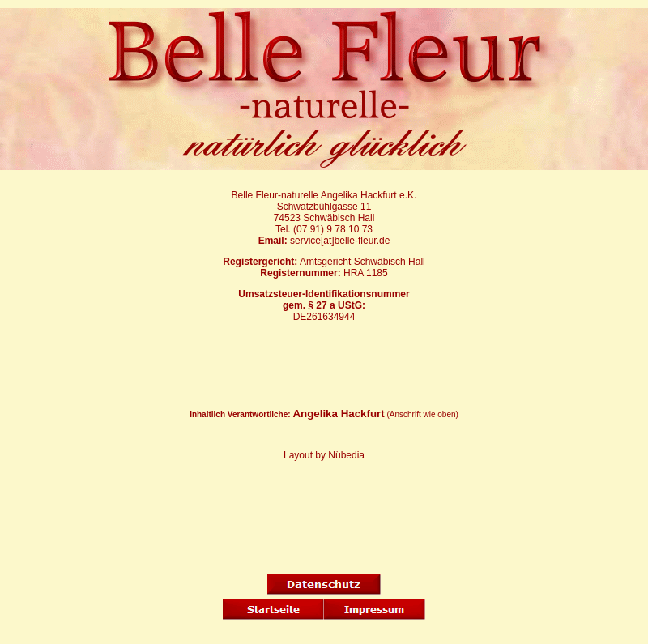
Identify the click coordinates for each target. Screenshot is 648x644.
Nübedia (346, 455)
